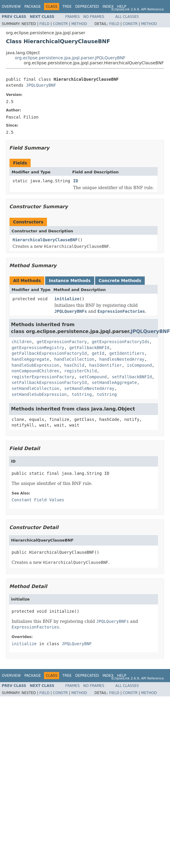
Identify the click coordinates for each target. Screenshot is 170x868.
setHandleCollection (35, 388)
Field (44, 24)
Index (108, 7)
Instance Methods (70, 281)
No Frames (94, 17)
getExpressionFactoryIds (121, 342)
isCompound (139, 365)
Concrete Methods (120, 281)
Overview (11, 7)
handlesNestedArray (122, 359)
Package (33, 7)
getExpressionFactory (62, 342)
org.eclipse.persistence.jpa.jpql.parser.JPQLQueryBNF (70, 58)
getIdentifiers (127, 353)
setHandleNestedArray (89, 388)
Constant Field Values (38, 500)
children (22, 342)
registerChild (81, 371)
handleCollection (74, 359)
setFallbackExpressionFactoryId (49, 382)
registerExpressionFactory (43, 377)
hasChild (74, 365)
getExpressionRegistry (38, 348)
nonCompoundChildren (35, 371)
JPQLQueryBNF (41, 85)
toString (82, 394)
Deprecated (87, 7)
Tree (67, 7)
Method (79, 24)
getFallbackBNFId (89, 348)
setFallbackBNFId (132, 377)
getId (98, 353)
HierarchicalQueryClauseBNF (45, 240)
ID (76, 181)
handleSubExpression (35, 365)
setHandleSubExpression (39, 394)
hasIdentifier (106, 365)
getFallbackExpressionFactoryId (49, 353)
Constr (60, 24)
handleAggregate (30, 359)
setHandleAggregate (114, 382)
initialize (67, 299)
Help (122, 7)
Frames (73, 17)
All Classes (127, 17)
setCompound (93, 377)
